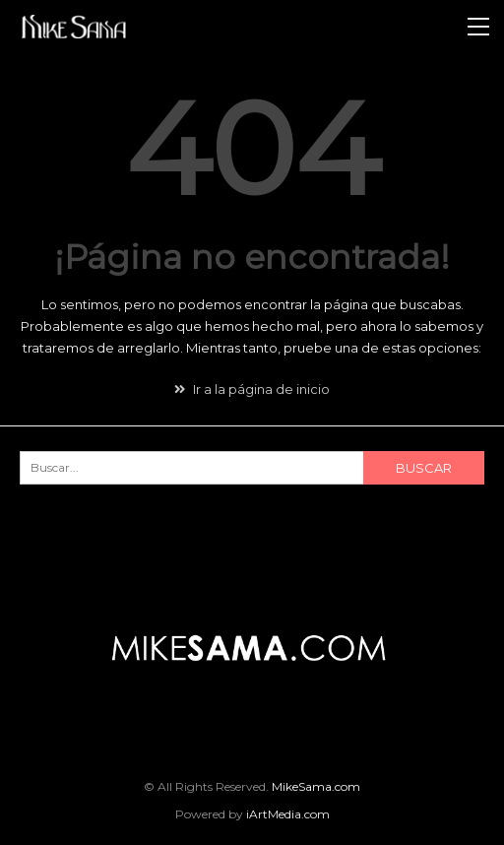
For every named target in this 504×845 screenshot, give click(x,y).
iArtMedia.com (288, 814)
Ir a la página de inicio (252, 389)
